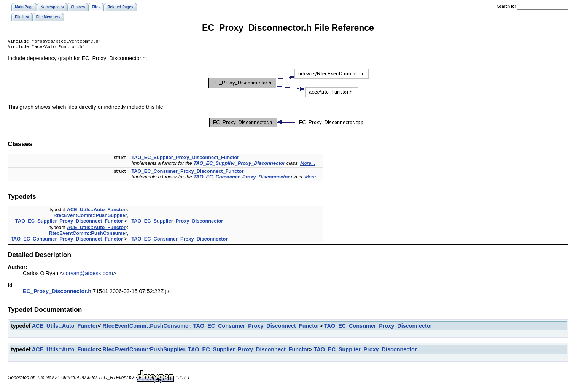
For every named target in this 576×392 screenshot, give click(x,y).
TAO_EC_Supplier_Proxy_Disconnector (239, 165)
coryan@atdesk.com (88, 275)
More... (308, 165)
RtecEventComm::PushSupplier (90, 217)
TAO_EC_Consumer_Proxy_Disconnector (241, 178)
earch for (507, 6)
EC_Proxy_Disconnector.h (57, 293)
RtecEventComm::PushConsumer (88, 235)
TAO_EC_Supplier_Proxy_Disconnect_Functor (185, 159)
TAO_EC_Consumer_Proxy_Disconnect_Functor (187, 173)
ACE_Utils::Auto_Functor (96, 211)
